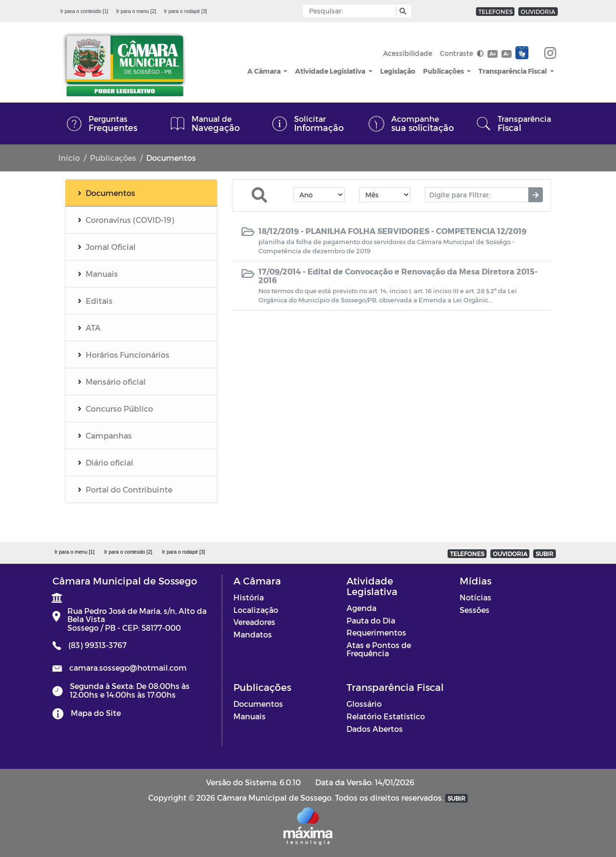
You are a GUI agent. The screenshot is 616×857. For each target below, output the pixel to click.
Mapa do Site (96, 713)
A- (506, 54)
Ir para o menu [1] (74, 552)
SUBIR (545, 554)
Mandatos (253, 634)
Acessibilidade (408, 53)
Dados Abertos (375, 729)
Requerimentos (376, 632)
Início (69, 158)
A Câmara (265, 71)
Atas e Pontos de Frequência (379, 649)
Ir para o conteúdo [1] (84, 11)
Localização (256, 610)
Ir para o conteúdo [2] (128, 552)
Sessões (475, 610)
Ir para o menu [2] (136, 11)
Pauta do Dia (371, 620)
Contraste (462, 53)
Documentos (258, 704)
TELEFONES (495, 12)
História (249, 597)
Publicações (444, 71)
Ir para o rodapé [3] (186, 11)
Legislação (398, 71)
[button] (402, 11)
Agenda (361, 608)
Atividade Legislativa (331, 71)
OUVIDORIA (538, 12)
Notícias (475, 597)
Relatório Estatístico (386, 716)
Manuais (250, 716)
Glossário (364, 704)
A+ (493, 54)
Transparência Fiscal (513, 71)
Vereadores (254, 622)
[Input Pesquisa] (352, 11)
